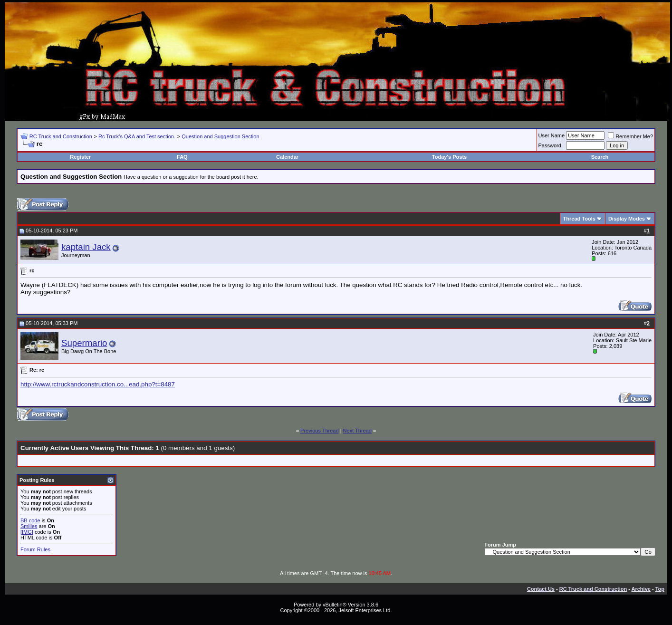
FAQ (182, 157)
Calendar (287, 157)
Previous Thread (320, 431)
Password (550, 145)
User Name (552, 135)
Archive (641, 589)
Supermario (84, 343)
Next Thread (357, 431)
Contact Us (541, 589)
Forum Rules (35, 549)
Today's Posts (449, 157)
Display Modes (627, 219)
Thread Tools (579, 219)
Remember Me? (630, 136)
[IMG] (27, 532)
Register (80, 157)
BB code (30, 520)
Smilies (29, 526)
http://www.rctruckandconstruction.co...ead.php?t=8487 (98, 384)
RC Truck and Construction (61, 136)
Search (600, 157)
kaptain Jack (86, 247)
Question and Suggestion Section (220, 136)
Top (660, 589)
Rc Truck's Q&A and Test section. (137, 136)
